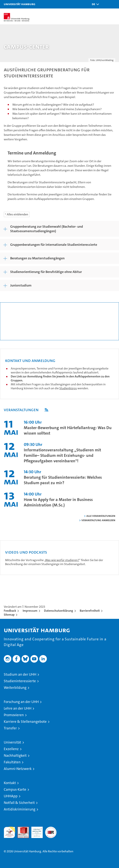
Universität (12, 742)
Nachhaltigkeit (15, 755)
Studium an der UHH (20, 674)
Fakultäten (12, 762)
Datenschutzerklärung (59, 611)
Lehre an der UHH (18, 708)
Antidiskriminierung (20, 809)
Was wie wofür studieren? (62, 560)
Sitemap (9, 615)
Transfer (10, 728)
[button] (94, 4)
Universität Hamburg (20, 4)
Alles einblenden (17, 214)
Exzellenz (11, 749)
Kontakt (10, 783)
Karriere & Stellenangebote (25, 722)
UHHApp (11, 796)
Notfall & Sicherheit (19, 803)
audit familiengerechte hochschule (9, 832)
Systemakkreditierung (51, 829)
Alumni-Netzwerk (18, 769)
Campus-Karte (15, 789)
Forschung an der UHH (21, 702)
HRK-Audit (35, 831)
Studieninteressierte (20, 681)
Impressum (30, 611)
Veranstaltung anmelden (98, 520)
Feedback (10, 611)
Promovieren (14, 715)
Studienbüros (68, 388)
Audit (21, 829)
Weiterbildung (15, 688)
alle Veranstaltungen (101, 516)
